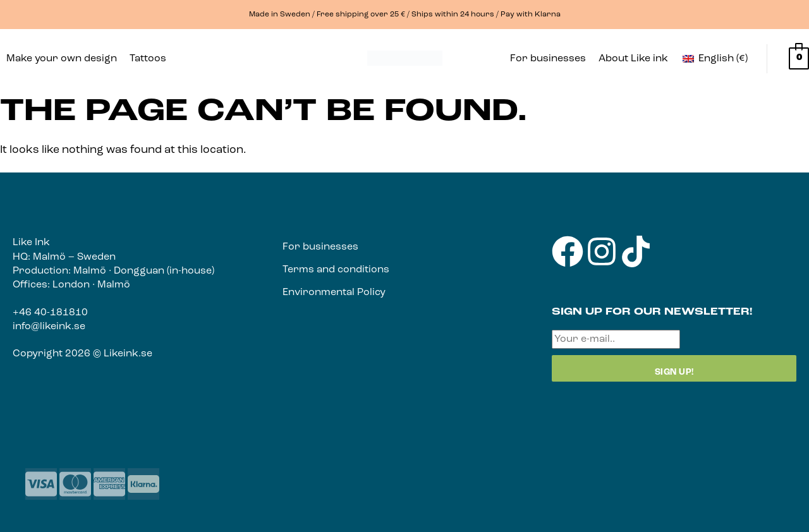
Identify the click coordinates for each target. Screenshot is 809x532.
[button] (151, 59)
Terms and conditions (336, 270)
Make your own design (62, 59)
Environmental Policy (334, 293)
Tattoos (148, 59)
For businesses (548, 59)
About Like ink (633, 59)
